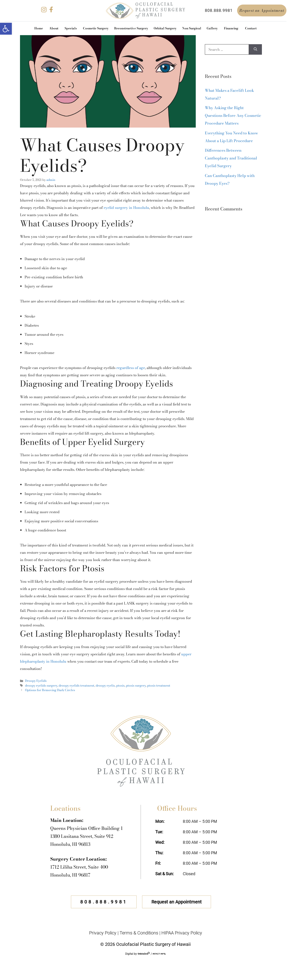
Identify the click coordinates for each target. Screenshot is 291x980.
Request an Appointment (262, 10)
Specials (71, 28)
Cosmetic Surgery (96, 28)
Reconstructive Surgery (131, 28)
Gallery (212, 28)
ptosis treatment (159, 685)
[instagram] (44, 11)
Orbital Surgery (165, 28)
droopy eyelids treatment (77, 685)
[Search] (255, 49)
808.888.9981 (219, 10)
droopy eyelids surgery (41, 685)
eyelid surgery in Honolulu (126, 208)
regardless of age (131, 368)
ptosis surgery (136, 685)
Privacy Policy (103, 933)
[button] (6, 29)
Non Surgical (192, 28)
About (54, 28)
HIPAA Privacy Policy (182, 933)
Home (39, 28)
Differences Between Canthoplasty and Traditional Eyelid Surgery (231, 158)
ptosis (120, 685)
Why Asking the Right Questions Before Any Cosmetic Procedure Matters (233, 115)
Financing (231, 28)
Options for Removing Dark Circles (50, 690)
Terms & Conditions (139, 933)
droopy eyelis (105, 685)
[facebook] (51, 11)
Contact (251, 28)
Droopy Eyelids (36, 681)
